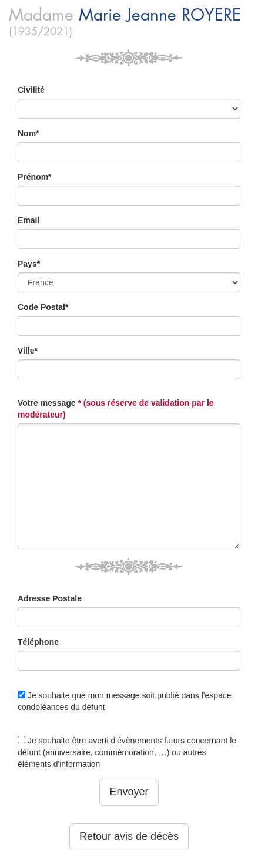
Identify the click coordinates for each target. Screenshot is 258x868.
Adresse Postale (50, 598)
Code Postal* (43, 307)
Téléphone (38, 642)
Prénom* (35, 177)
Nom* (29, 133)
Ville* (28, 351)
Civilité (31, 90)
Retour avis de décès (129, 836)
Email (29, 220)
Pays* (29, 264)
